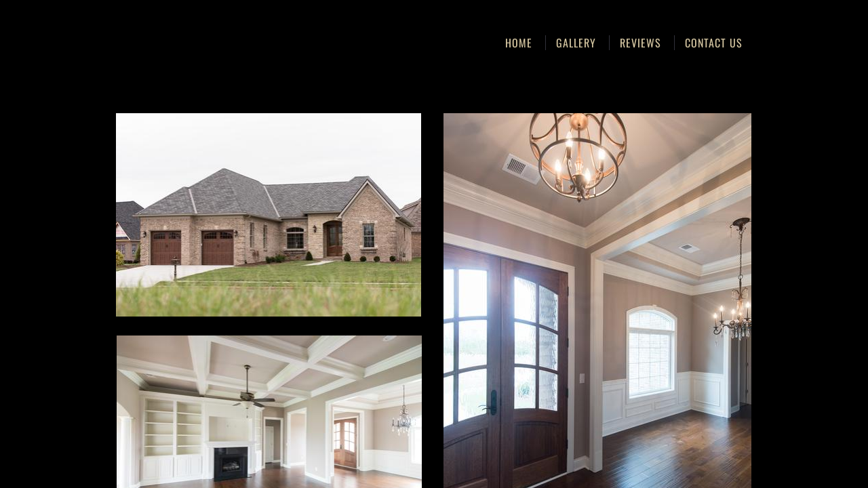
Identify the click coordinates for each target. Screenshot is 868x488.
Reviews (640, 43)
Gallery (576, 43)
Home (519, 43)
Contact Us (714, 43)
